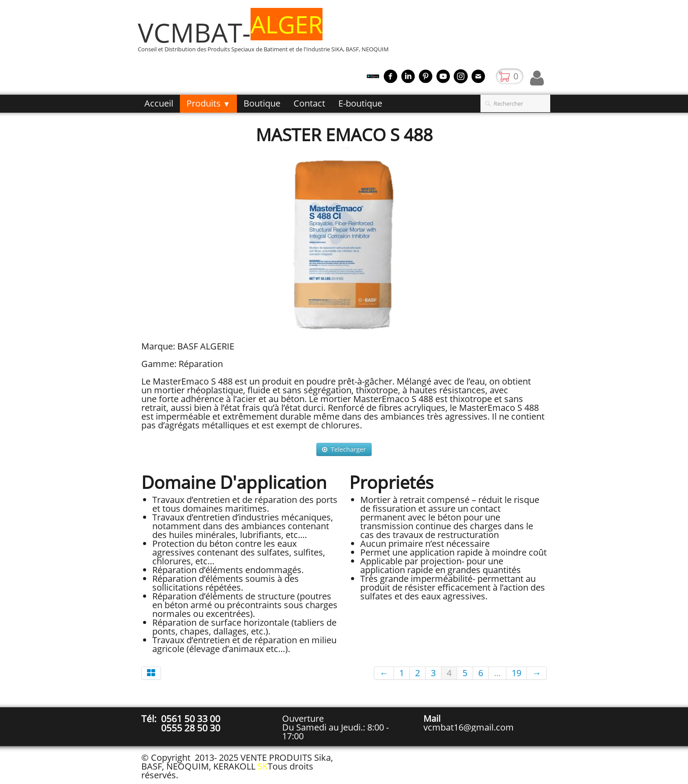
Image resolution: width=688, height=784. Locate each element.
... (497, 673)
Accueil (159, 103)
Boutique (262, 103)
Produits (208, 103)
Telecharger (344, 449)
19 (516, 673)
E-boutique (360, 103)
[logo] (267, 37)
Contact (309, 103)
